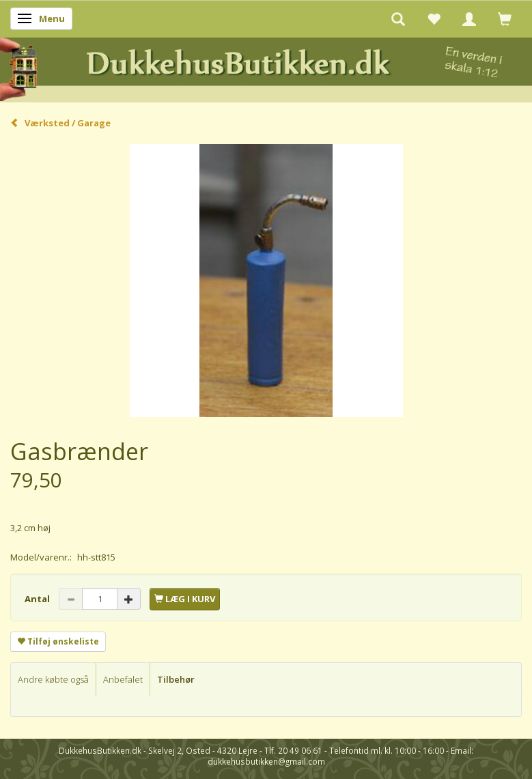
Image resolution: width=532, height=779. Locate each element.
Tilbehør (176, 679)
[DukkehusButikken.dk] (266, 67)
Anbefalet (123, 679)
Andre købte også (53, 679)
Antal (38, 599)
